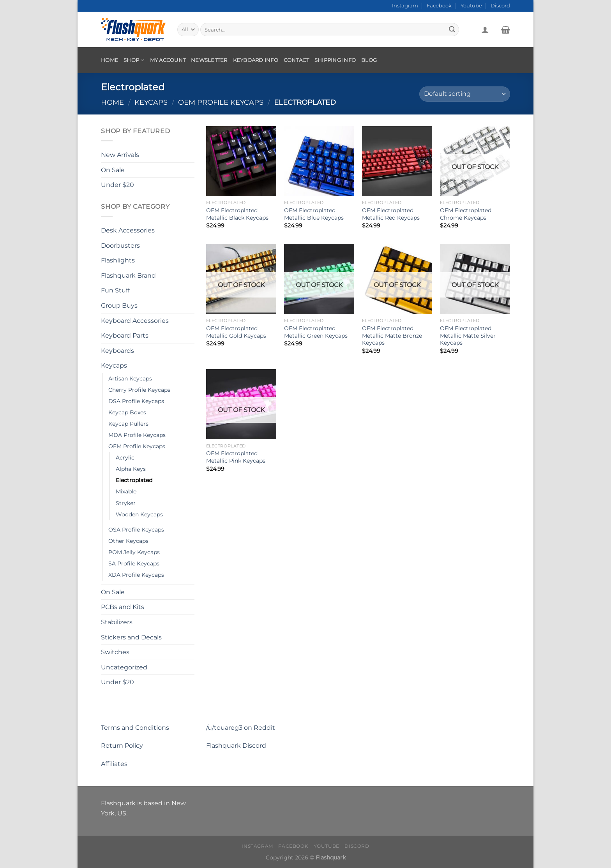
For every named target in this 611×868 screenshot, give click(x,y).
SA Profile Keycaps (134, 563)
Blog (369, 60)
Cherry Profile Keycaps (139, 390)
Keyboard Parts (125, 335)
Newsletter (209, 60)
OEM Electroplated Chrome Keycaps (466, 214)
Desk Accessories (128, 230)
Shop (134, 60)
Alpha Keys (131, 469)
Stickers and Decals (131, 637)
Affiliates (114, 764)
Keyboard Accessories (135, 320)
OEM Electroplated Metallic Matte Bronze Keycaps (392, 335)
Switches (115, 652)
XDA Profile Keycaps (136, 575)
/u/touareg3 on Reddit (241, 728)
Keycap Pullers (128, 424)
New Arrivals (120, 155)
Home (109, 60)
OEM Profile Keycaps (221, 102)
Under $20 (117, 185)
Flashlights (118, 260)
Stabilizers (117, 622)
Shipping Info (335, 60)
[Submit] (452, 30)
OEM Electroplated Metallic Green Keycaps (316, 332)
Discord (500, 6)
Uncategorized (124, 667)
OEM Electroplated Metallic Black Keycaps (237, 214)
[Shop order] (465, 94)
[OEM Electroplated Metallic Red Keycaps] (397, 161)
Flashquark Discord (236, 746)
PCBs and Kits (123, 607)
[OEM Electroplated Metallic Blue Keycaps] (319, 161)
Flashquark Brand (128, 276)
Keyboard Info (256, 60)
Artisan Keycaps (130, 379)
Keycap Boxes (127, 412)
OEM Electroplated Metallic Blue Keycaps (314, 214)
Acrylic (125, 458)
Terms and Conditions (135, 728)
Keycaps (151, 102)
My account (168, 60)
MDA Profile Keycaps (137, 435)
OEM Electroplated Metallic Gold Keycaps (236, 332)
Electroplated (134, 480)
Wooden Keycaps (139, 514)
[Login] (485, 30)
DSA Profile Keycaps (136, 401)
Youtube (471, 6)
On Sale (113, 170)
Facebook (439, 6)
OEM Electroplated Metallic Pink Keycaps (236, 457)
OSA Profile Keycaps (136, 529)
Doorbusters (120, 245)
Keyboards (117, 351)
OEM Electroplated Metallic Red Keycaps (391, 214)
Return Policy (122, 746)
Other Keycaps (128, 541)
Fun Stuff (115, 290)
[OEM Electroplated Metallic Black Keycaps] (241, 161)
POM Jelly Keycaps (134, 552)
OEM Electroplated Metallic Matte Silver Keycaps (468, 335)
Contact (296, 60)
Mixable (126, 491)
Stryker (126, 503)
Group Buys (119, 305)
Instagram (405, 6)
